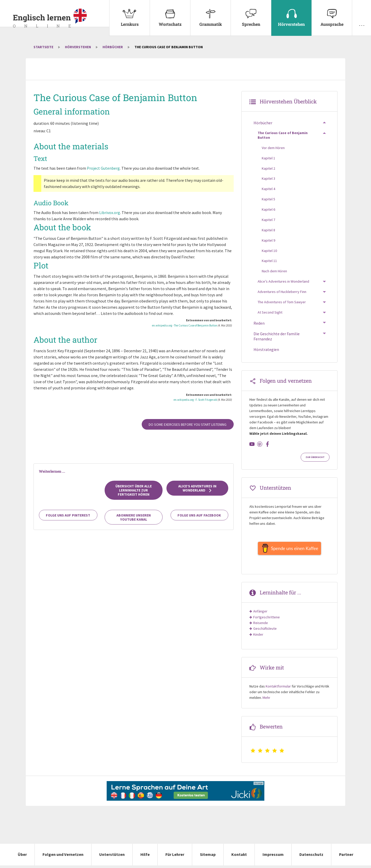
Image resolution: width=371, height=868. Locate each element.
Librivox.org (110, 212)
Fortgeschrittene (267, 620)
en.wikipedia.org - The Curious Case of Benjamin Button (185, 325)
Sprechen (251, 13)
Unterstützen (112, 857)
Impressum (273, 857)
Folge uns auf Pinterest (68, 515)
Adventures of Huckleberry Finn (282, 292)
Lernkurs (130, 13)
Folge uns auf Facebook (199, 515)
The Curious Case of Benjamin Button (283, 135)
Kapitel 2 (268, 168)
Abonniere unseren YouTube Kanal (134, 517)
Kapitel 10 (269, 251)
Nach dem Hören (274, 271)
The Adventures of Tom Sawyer (282, 302)
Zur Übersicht (315, 457)
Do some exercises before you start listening (188, 424)
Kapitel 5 (268, 199)
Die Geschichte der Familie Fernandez (277, 336)
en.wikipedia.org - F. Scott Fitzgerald (195, 400)
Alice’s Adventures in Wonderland (197, 488)
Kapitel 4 (268, 189)
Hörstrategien (266, 349)
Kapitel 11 (269, 261)
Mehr (266, 700)
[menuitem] (129, 18)
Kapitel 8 (268, 230)
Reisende (261, 625)
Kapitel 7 (268, 220)
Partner (346, 857)
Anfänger (260, 614)
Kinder (258, 637)
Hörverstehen (291, 13)
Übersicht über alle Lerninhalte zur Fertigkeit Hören (134, 490)
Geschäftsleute (265, 631)
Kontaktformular (278, 689)
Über (22, 857)
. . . (362, 13)
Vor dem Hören (273, 148)
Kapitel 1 (268, 158)
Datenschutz (311, 857)
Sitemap (208, 857)
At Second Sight (270, 312)
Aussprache (332, 13)
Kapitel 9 (268, 240)
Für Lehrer (175, 857)
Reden (259, 323)
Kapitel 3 (268, 178)
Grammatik (210, 13)
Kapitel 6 (268, 209)
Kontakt (239, 857)
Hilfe (145, 857)
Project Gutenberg (103, 168)
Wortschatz (170, 13)
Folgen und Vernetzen (63, 857)
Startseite (43, 47)
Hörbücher (113, 47)
